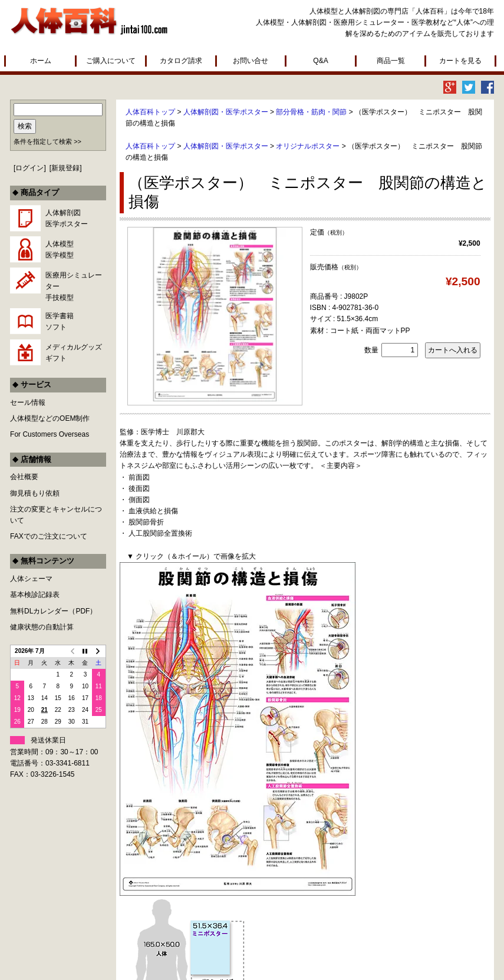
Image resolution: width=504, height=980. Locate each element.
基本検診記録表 (35, 595)
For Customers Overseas (50, 434)
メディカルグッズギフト (74, 353)
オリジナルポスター (308, 146)
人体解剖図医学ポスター (67, 218)
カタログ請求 (181, 61)
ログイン (29, 168)
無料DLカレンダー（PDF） (53, 611)
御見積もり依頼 (35, 493)
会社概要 (24, 477)
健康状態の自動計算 (42, 627)
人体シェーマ (31, 579)
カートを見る (460, 61)
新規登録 (65, 168)
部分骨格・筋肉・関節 (311, 112)
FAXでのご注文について (49, 536)
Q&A (320, 61)
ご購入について (111, 61)
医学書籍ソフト (60, 321)
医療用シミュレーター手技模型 (74, 286)
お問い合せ (251, 61)
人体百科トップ (150, 112)
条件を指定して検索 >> (47, 141)
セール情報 (28, 402)
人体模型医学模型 (60, 250)
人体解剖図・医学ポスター (226, 112)
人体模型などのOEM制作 (50, 418)
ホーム (41, 61)
